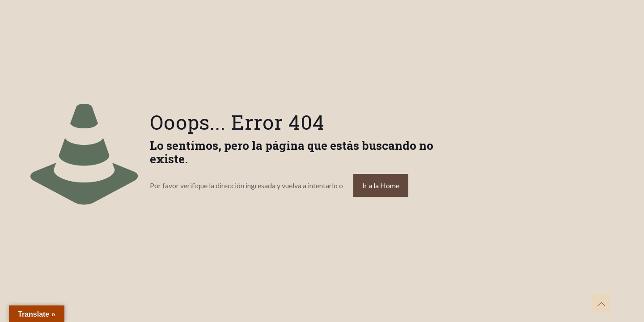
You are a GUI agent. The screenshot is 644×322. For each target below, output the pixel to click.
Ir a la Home (381, 185)
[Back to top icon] (601, 304)
